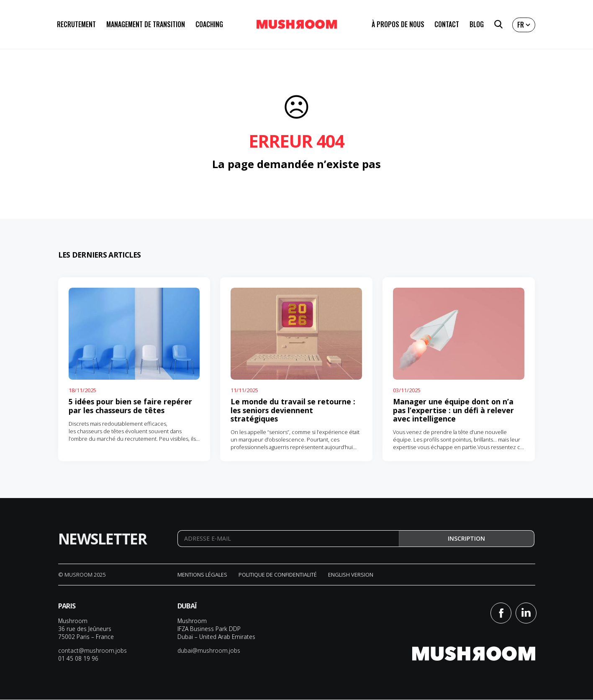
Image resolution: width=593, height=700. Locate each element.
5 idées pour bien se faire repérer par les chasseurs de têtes (130, 406)
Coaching (209, 25)
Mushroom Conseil (297, 25)
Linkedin (526, 613)
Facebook (501, 613)
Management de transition (146, 25)
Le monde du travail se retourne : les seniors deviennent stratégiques (293, 410)
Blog (477, 25)
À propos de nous (398, 25)
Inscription (467, 539)
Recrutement (76, 25)
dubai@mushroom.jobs (209, 651)
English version (351, 575)
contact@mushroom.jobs (92, 651)
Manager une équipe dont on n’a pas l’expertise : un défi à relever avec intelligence (453, 410)
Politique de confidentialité (278, 575)
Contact (447, 25)
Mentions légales (202, 575)
